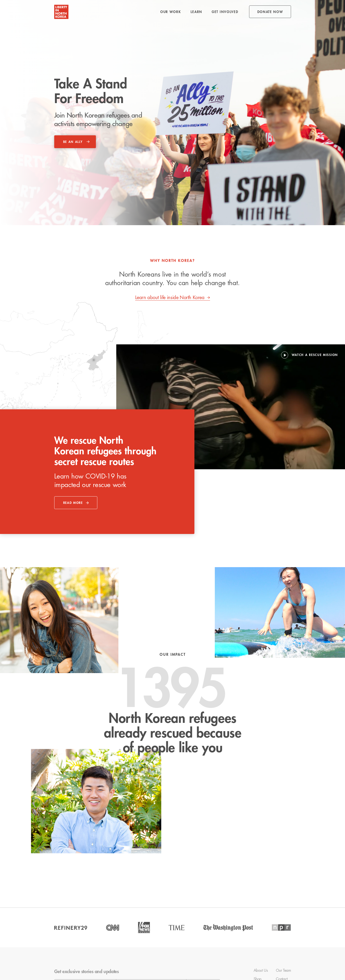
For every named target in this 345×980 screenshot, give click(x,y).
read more (73, 503)
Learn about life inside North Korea (170, 298)
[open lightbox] (309, 355)
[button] (171, 12)
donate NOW (270, 12)
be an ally (73, 142)
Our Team (283, 971)
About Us (261, 971)
